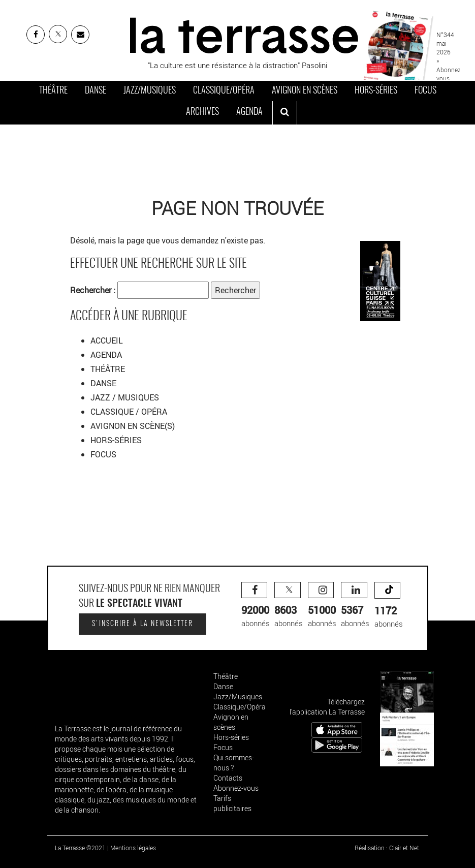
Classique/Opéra (224, 91)
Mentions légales (133, 848)
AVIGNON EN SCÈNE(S (131, 426)
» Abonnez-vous (449, 69)
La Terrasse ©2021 (80, 848)
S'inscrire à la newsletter (142, 624)
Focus (425, 91)
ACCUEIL (107, 340)
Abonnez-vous (236, 788)
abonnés (256, 605)
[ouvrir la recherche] (285, 113)
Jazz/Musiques (150, 91)
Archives (202, 112)
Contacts (228, 778)
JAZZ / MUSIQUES (126, 397)
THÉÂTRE (109, 369)
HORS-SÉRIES (116, 440)
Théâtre (53, 91)
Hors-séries (376, 91)
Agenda (249, 112)
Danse (96, 91)
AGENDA (107, 355)
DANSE (104, 383)
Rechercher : (93, 290)
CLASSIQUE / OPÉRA (130, 412)
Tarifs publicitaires (232, 803)
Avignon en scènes (305, 91)
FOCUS (103, 454)
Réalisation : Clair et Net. (388, 848)
